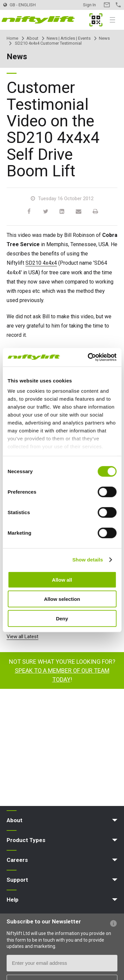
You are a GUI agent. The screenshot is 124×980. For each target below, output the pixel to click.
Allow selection (62, 599)
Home (12, 38)
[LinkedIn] (62, 212)
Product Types (26, 840)
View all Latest (22, 637)
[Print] (95, 212)
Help (13, 900)
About (32, 38)
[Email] (79, 212)
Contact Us (107, 5)
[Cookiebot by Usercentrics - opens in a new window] (88, 357)
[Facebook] (29, 212)
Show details (88, 560)
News (104, 38)
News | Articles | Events (69, 38)
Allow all (62, 579)
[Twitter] (46, 212)
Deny (62, 618)
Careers (17, 860)
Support (17, 880)
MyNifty (96, 20)
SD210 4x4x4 (41, 263)
